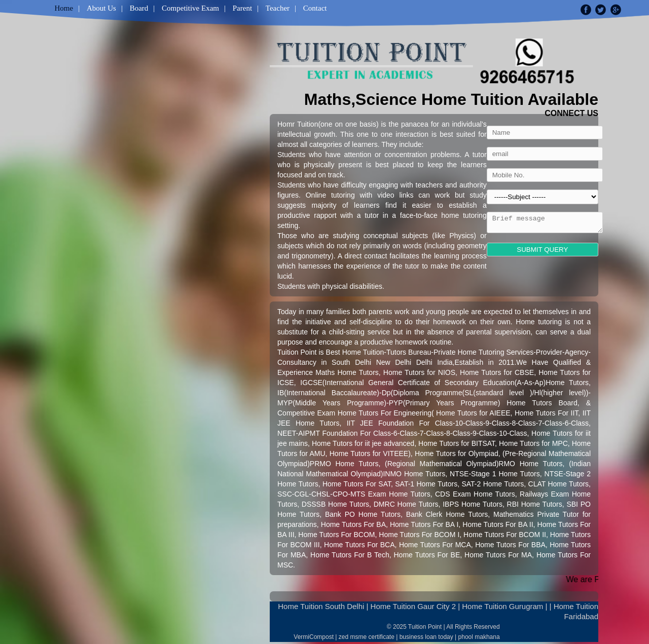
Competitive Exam (190, 8)
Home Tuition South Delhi (321, 606)
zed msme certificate (367, 637)
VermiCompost (314, 637)
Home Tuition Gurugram (502, 606)
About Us (101, 8)
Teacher (278, 8)
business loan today (426, 637)
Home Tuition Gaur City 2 (413, 606)
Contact (315, 8)
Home (64, 8)
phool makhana (479, 637)
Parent (242, 8)
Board (139, 8)
